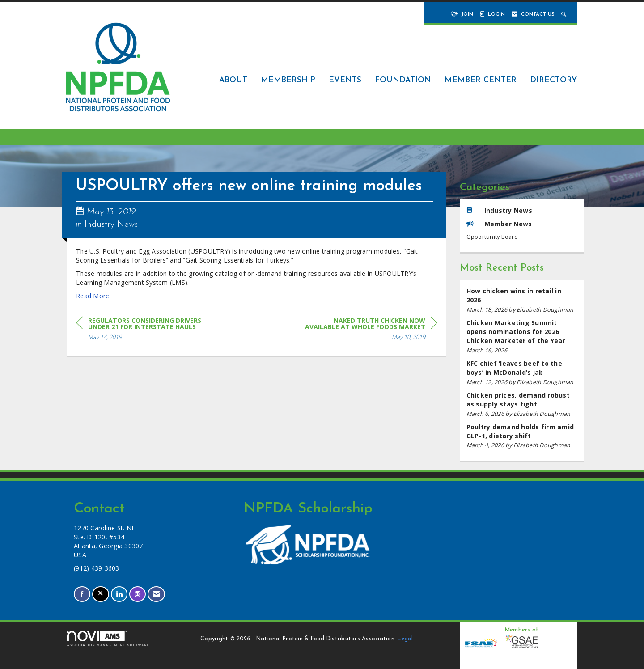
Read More (93, 296)
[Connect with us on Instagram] (138, 594)
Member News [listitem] (499, 224)
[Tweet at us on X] (100, 594)
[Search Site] (565, 15)
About (233, 80)
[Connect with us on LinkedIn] (119, 594)
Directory (553, 80)
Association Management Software (108, 639)
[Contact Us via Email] (156, 594)
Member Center (481, 80)
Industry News (111, 224)
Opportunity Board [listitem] (492, 237)
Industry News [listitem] (499, 210)
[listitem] (522, 300)
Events (345, 80)
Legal (405, 639)
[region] (370, 330)
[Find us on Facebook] (82, 594)
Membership (288, 80)
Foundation (403, 80)
